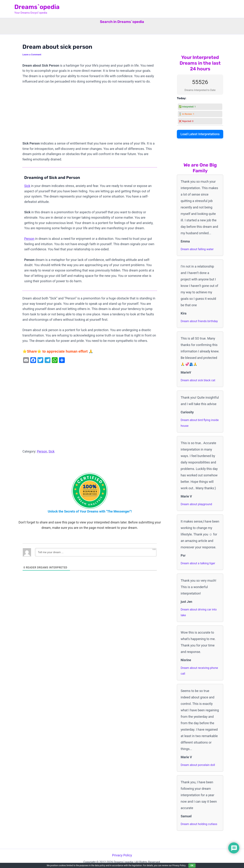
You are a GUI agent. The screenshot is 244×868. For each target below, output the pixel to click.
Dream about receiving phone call (199, 671)
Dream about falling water (197, 249)
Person (29, 239)
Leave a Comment (32, 55)
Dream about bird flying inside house (200, 423)
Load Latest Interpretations (200, 134)
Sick (27, 186)
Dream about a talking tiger (198, 563)
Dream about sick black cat (198, 380)
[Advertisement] (90, 114)
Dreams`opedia (37, 7)
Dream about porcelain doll (198, 765)
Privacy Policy (122, 855)
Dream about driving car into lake (199, 612)
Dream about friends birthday (199, 321)
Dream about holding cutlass (199, 824)
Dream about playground (196, 504)
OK (192, 865)
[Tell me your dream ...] (96, 552)
